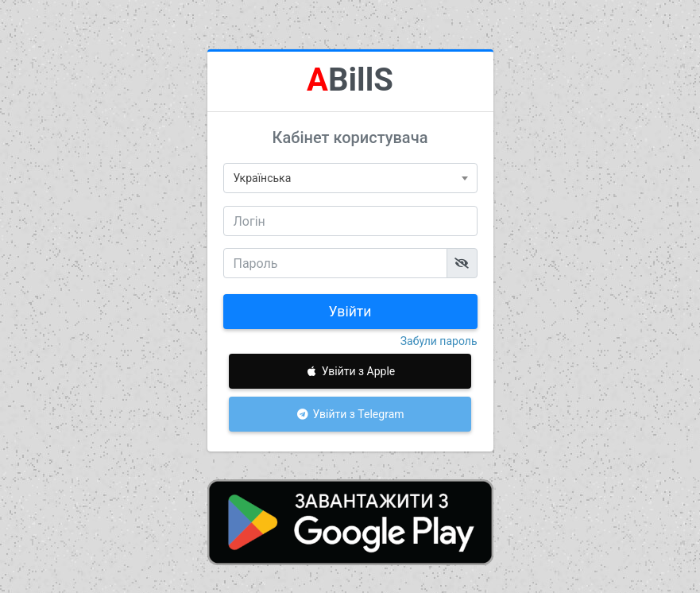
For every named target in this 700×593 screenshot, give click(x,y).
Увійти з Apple (350, 371)
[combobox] (350, 178)
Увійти (350, 312)
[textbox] (350, 178)
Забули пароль (439, 341)
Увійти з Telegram (350, 414)
